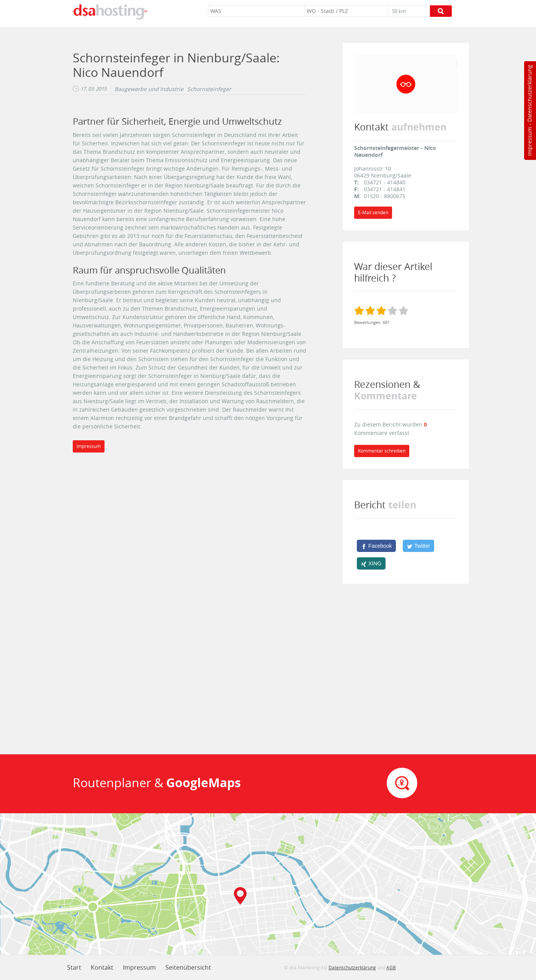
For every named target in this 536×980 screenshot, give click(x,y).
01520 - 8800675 (385, 196)
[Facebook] (376, 546)
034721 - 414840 (385, 182)
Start (74, 967)
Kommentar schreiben (382, 451)
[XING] (371, 563)
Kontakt (102, 967)
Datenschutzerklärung (529, 94)
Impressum (529, 142)
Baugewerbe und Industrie (149, 89)
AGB (391, 967)
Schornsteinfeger (209, 89)
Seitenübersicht (188, 967)
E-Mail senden (373, 212)
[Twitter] (418, 546)
